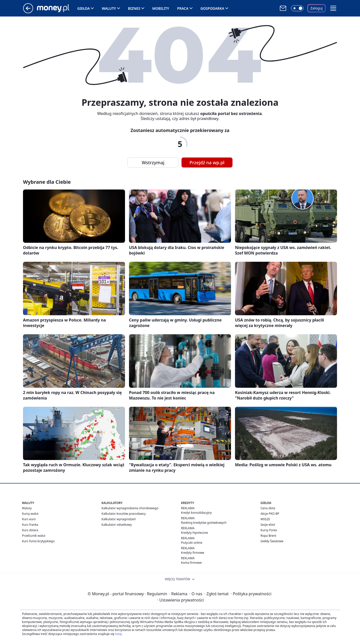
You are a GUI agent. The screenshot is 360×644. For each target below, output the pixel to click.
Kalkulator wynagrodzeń (119, 519)
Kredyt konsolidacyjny (196, 513)
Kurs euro (29, 519)
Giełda (83, 8)
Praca (183, 8)
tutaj (118, 634)
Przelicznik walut (34, 536)
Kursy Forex (269, 530)
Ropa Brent (268, 536)
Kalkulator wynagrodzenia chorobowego (130, 508)
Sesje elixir (268, 525)
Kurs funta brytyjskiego (38, 541)
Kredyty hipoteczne (194, 533)
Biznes (134, 8)
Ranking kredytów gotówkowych (204, 523)
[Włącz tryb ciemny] (297, 8)
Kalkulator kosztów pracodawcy (124, 514)
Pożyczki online (192, 543)
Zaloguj (317, 8)
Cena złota (268, 508)
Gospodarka (212, 8)
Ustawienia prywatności (180, 600)
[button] (333, 8)
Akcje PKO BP (270, 514)
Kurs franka (30, 525)
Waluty (109, 8)
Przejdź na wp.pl (207, 162)
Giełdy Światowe (272, 541)
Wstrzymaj (153, 162)
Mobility (161, 8)
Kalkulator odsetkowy (117, 525)
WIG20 (265, 519)
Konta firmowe (191, 563)
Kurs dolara (30, 530)
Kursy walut (30, 514)
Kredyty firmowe (193, 553)
